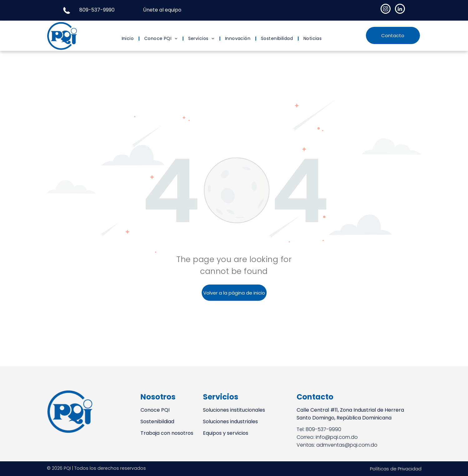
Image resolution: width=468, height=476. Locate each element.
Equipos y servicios (226, 433)
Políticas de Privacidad (396, 469)
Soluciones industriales (230, 421)
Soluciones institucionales (234, 410)
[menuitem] (128, 39)
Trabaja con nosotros (167, 433)
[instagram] (386, 10)
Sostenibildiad (157, 421)
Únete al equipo (162, 10)
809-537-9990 (97, 10)
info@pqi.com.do (337, 437)
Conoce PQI (155, 410)
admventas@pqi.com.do (347, 445)
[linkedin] (400, 10)
